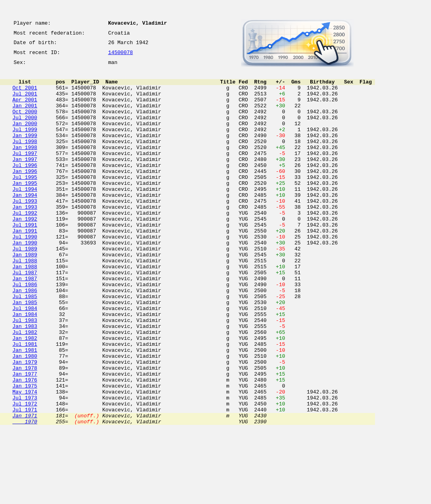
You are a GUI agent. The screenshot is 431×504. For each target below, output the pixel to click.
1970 (25, 495)
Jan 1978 (25, 431)
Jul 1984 (25, 359)
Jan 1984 (25, 366)
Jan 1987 (25, 324)
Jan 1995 (25, 209)
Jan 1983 (25, 381)
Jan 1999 (25, 152)
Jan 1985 (25, 352)
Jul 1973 (25, 467)
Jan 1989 (25, 295)
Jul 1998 (25, 159)
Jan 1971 (25, 488)
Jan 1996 (25, 195)
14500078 (120, 56)
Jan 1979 (25, 424)
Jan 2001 (25, 116)
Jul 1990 (25, 273)
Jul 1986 (25, 331)
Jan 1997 (25, 180)
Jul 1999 (25, 145)
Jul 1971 (25, 481)
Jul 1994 (25, 216)
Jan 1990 (25, 281)
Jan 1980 (25, 417)
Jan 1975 (25, 452)
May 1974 (25, 459)
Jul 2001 (25, 102)
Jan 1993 (25, 238)
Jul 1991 (25, 259)
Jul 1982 (25, 388)
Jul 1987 (25, 316)
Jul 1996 (25, 188)
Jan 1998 (25, 166)
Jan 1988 (25, 309)
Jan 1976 (25, 445)
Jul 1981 (25, 402)
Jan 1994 (25, 223)
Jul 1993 (25, 231)
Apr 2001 (25, 109)
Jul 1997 (25, 173)
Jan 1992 (25, 252)
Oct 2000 (25, 123)
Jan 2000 (25, 138)
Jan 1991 (25, 266)
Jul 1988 (25, 302)
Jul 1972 (25, 474)
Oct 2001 (25, 95)
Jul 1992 (25, 245)
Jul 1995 (25, 202)
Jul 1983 (25, 374)
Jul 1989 (25, 288)
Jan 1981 (25, 409)
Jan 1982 (25, 395)
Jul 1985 (25, 345)
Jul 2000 (25, 130)
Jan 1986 (25, 338)
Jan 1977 (25, 438)
